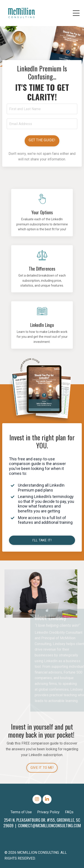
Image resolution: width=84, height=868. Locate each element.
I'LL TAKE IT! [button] (42, 540)
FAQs (69, 812)
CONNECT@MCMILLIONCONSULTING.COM (49, 826)
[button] (42, 141)
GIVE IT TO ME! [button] (42, 768)
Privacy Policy (48, 812)
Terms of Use (21, 812)
